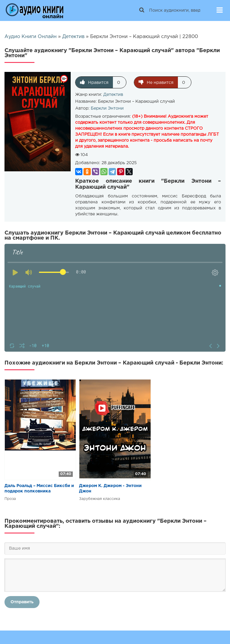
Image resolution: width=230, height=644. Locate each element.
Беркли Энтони (107, 108)
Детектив (113, 95)
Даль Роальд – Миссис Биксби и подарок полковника (39, 489)
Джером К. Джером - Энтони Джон (110, 489)
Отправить (22, 602)
